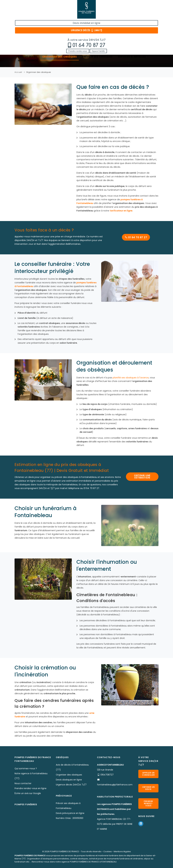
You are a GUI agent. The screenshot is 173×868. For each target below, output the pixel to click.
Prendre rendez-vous (20, 16)
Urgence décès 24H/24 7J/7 (71, 785)
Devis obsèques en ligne (69, 780)
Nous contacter (23, 783)
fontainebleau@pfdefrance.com (115, 785)
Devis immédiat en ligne (144, 6)
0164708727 (107, 775)
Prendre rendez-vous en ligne (30, 788)
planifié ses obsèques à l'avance (131, 378)
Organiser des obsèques (60, 22)
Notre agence (28, 26)
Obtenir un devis (148, 788)
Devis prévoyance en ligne (70, 813)
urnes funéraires (138, 428)
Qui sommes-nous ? (26, 768)
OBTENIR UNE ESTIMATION (142, 477)
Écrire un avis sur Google (28, 793)
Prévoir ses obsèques (97, 22)
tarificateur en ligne (121, 211)
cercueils (111, 428)
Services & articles (134, 22)
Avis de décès (27, 22)
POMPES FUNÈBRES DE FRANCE (64, 851)
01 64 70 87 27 (31, 10)
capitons (122, 428)
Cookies (108, 851)
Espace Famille (41, 16)
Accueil (18, 72)
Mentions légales (122, 851)
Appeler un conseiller (148, 774)
